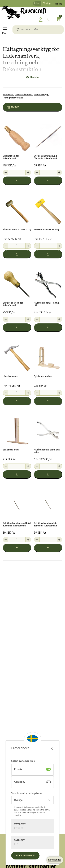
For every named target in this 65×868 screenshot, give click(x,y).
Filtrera (15, 107)
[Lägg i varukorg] (17, 181)
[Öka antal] (28, 172)
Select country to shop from (26, 793)
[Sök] (18, 30)
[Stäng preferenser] (52, 749)
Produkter (8, 95)
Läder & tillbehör (23, 95)
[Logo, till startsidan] (24, 13)
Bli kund (58, 4)
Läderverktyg (41, 95)
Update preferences (25, 856)
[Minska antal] (6, 172)
